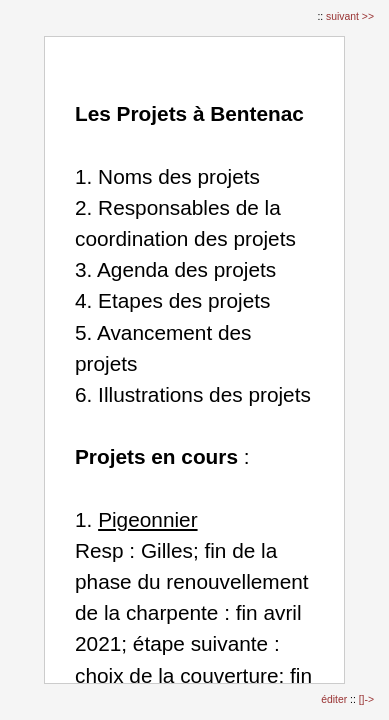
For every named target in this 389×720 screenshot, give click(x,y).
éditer (335, 699)
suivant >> (350, 16)
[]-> (366, 699)
